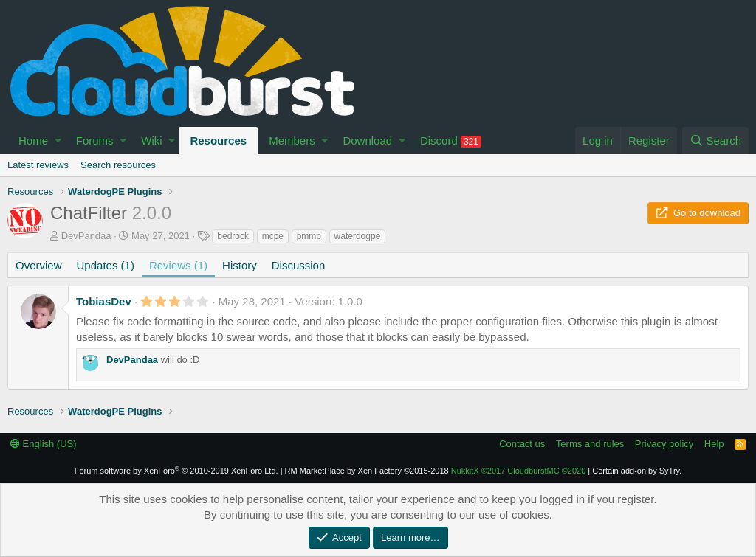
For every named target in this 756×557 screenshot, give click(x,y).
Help (714, 444)
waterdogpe (358, 236)
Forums (95, 141)
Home (33, 141)
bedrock (233, 236)
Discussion (299, 265)
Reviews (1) (178, 265)
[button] (58, 141)
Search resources (118, 165)
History (240, 265)
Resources (218, 141)
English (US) (44, 444)
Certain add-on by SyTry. (637, 471)
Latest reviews (38, 165)
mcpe (273, 236)
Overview (39, 265)
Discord (451, 141)
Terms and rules (590, 444)
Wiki (151, 141)
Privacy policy (664, 444)
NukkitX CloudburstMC (519, 471)
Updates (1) (106, 265)
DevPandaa (86, 236)
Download (367, 141)
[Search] (715, 141)
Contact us (522, 444)
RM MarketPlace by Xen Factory (367, 471)
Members (292, 141)
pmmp (309, 236)
